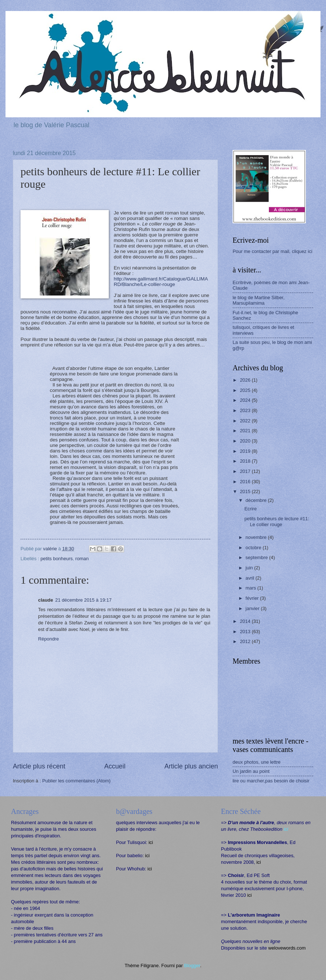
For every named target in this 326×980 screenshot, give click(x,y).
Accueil (115, 766)
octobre (254, 548)
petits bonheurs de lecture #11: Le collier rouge (277, 521)
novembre (257, 537)
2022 (246, 421)
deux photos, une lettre (257, 762)
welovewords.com (287, 948)
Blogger (192, 966)
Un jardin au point (251, 771)
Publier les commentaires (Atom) (76, 781)
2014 (246, 621)
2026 (246, 380)
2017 (246, 471)
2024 (246, 400)
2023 (246, 410)
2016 (246, 482)
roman (82, 559)
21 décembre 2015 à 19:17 (84, 600)
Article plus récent (39, 766)
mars (251, 588)
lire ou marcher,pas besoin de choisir (271, 781)
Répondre (49, 639)
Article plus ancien (191, 766)
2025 (246, 390)
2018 (246, 461)
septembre (257, 557)
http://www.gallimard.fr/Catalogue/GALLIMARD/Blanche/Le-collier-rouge (161, 282)
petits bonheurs (56, 559)
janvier (253, 608)
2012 (246, 641)
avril (250, 578)
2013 (246, 632)
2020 (246, 441)
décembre (257, 500)
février (253, 598)
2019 (246, 451)
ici (151, 842)
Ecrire (251, 509)
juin (250, 568)
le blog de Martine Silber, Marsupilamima (259, 300)
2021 (246, 431)
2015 (246, 491)
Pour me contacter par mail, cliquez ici (273, 251)
